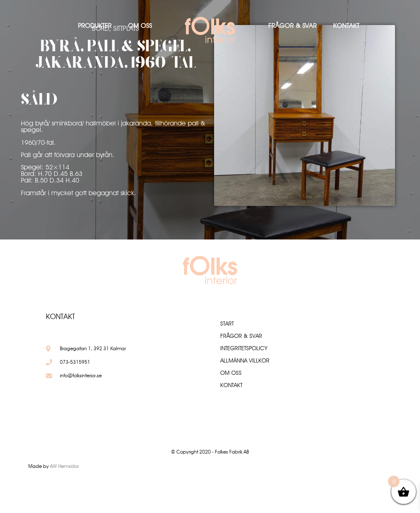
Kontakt (346, 26)
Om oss (140, 26)
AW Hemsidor (64, 466)
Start (227, 324)
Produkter (95, 26)
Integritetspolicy (244, 348)
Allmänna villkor (245, 360)
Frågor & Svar (292, 26)
